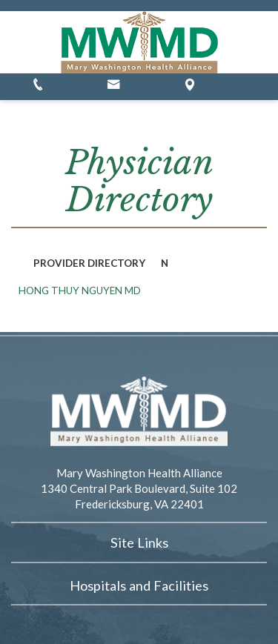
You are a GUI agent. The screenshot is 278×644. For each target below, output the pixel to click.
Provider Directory (89, 263)
